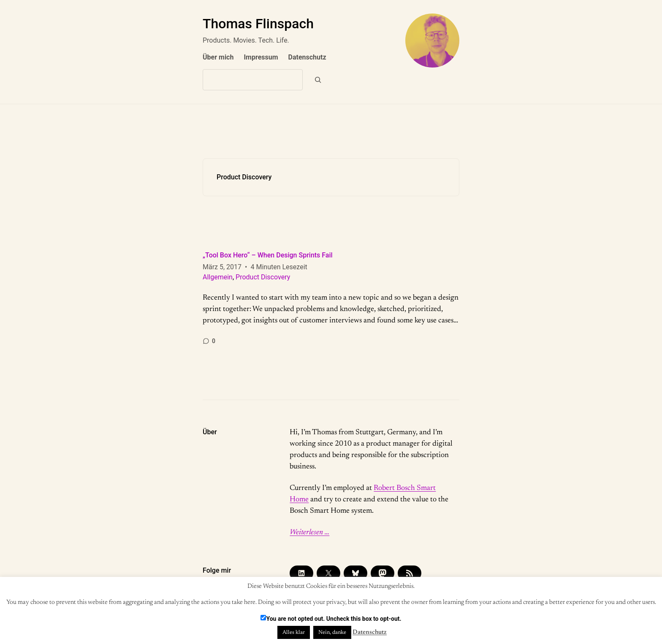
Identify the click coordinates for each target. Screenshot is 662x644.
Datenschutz (370, 632)
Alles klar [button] (294, 632)
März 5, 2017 (222, 267)
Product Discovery (263, 277)
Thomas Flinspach (258, 24)
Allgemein (218, 277)
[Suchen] (318, 80)
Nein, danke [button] (332, 632)
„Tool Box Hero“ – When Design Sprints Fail (268, 255)
